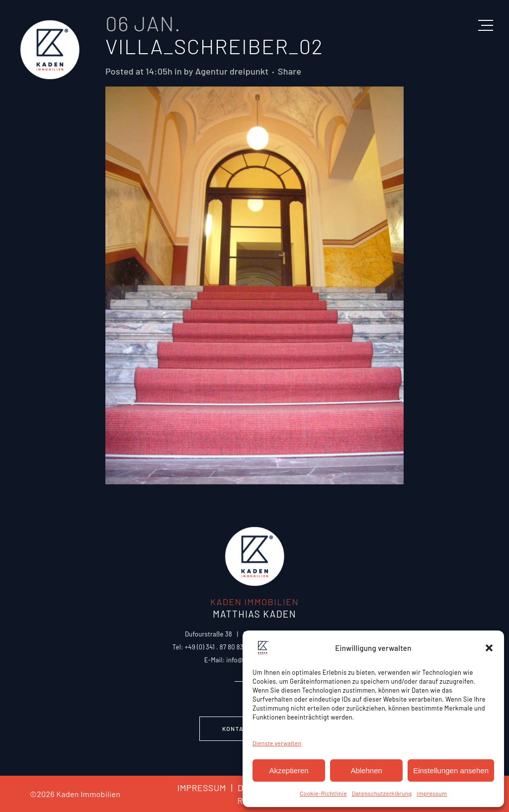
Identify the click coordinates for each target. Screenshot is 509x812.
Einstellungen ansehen (451, 770)
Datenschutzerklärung (382, 793)
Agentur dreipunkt (232, 71)
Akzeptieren (289, 770)
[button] (489, 648)
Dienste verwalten (277, 743)
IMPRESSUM (201, 788)
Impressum (432, 793)
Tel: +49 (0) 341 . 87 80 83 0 (211, 647)
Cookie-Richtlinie (323, 793)
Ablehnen (366, 770)
